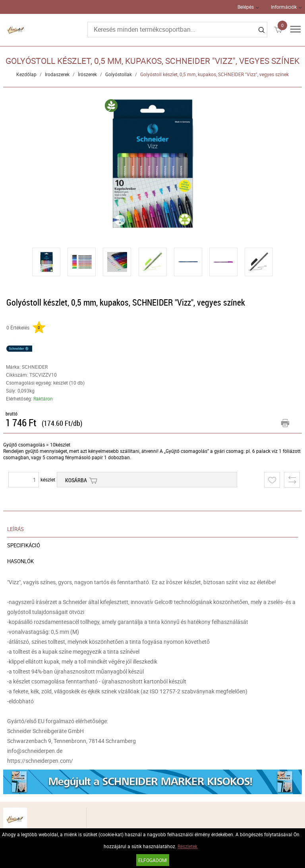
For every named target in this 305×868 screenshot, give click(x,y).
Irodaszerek (57, 74)
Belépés (246, 7)
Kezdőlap (26, 74)
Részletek (187, 846)
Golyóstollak (119, 74)
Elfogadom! (153, 860)
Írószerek (87, 74)
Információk (284, 7)
